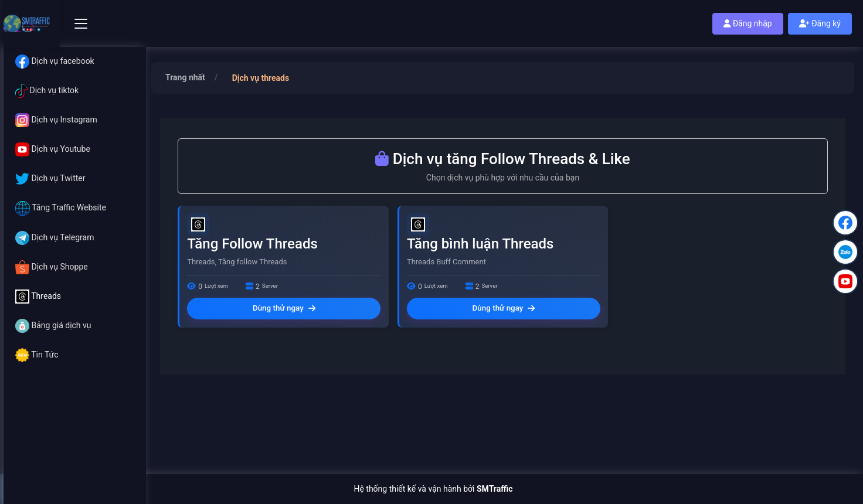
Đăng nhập (748, 23)
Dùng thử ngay (284, 312)
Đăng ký (820, 23)
